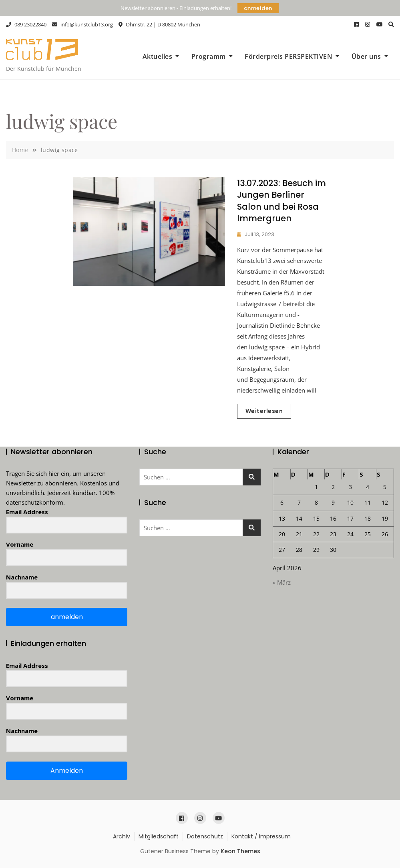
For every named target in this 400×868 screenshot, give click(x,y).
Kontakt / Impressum (261, 836)
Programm (209, 56)
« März (282, 582)
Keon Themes (240, 851)
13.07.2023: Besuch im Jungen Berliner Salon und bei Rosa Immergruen (281, 201)
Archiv (122, 836)
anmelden (258, 8)
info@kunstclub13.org (82, 24)
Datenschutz (205, 836)
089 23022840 (26, 24)
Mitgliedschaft (159, 836)
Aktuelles (158, 56)
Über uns (366, 56)
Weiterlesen (264, 411)
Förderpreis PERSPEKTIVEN (288, 56)
